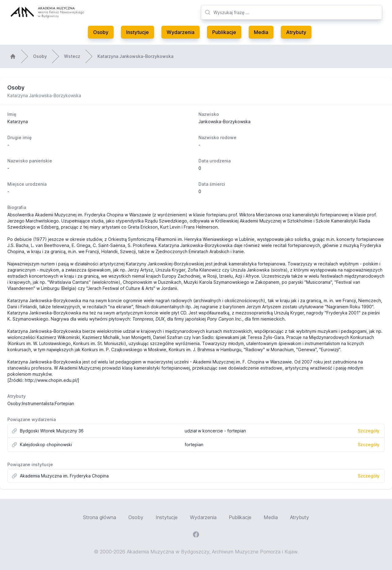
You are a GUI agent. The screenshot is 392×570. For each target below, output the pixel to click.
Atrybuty (296, 32)
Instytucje (138, 32)
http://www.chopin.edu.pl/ (51, 380)
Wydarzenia (181, 32)
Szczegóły (369, 431)
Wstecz (72, 56)
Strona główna (100, 517)
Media (261, 32)
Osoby (101, 32)
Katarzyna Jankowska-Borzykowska (135, 56)
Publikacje (224, 32)
